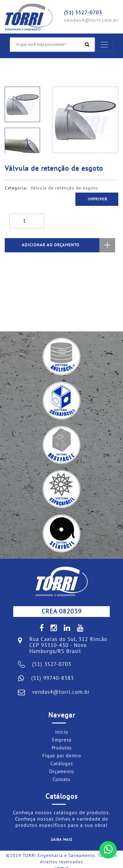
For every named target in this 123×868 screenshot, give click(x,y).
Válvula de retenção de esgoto (64, 188)
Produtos (62, 748)
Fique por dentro (62, 756)
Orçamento (62, 772)
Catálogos (62, 764)
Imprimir (98, 199)
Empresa (62, 740)
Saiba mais (61, 840)
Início (62, 732)
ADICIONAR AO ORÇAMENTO (69, 245)
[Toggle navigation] (104, 45)
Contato (61, 779)
